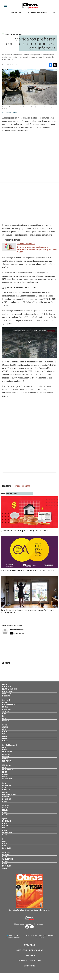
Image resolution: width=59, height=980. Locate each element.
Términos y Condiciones (29, 961)
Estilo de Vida (7, 866)
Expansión (7, 700)
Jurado (4, 868)
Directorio (30, 966)
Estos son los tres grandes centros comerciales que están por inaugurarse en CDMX (37, 250)
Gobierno (5, 727)
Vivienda (18, 486)
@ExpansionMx (19, 633)
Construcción (16, 13)
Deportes (5, 772)
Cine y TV (5, 774)
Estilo (4, 767)
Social (4, 788)
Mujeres (5, 718)
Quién (5, 819)
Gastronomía (6, 854)
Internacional (7, 709)
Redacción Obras (17, 630)
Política (5, 725)
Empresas (5, 702)
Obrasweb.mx (32, 927)
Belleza (5, 830)
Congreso (5, 732)
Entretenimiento (7, 770)
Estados (5, 736)
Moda (4, 828)
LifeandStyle (6, 721)
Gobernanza (6, 790)
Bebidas (5, 857)
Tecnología (6, 711)
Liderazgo (5, 810)
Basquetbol (6, 754)
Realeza (5, 823)
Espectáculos (7, 821)
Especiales (6, 815)
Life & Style (7, 765)
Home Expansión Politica (10, 704)
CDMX (4, 734)
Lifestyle (5, 759)
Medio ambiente (7, 785)
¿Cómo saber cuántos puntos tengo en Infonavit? (24, 531)
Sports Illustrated (9, 745)
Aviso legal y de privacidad (30, 950)
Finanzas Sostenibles (9, 794)
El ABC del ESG (7, 799)
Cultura (5, 835)
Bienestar (5, 864)
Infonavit (27, 486)
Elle (4, 839)
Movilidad (5, 792)
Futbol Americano (8, 752)
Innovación (6, 797)
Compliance (29, 955)
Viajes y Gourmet (7, 779)
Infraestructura (8, 691)
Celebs (4, 846)
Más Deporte (6, 756)
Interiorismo (6, 696)
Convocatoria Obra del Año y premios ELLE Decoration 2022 (29, 570)
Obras (5, 685)
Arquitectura (7, 694)
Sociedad (5, 741)
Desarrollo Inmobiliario (37, 13)
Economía (5, 707)
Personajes (6, 861)
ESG (3, 716)
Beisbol (5, 749)
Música (4, 776)
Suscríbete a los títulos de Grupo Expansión (29, 910)
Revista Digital (7, 761)
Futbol (4, 747)
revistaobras (27, 927)
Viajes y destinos (8, 859)
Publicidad (30, 945)
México (4, 729)
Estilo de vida (7, 848)
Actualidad (6, 808)
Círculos (5, 825)
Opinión (5, 738)
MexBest (6, 852)
